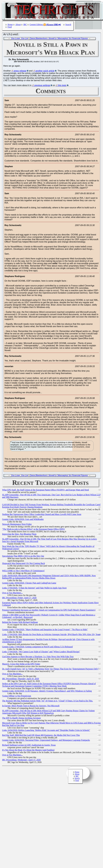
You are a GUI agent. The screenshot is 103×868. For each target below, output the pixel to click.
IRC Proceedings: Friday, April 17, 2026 (19, 598)
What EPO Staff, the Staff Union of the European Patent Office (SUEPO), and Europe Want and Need (45, 490)
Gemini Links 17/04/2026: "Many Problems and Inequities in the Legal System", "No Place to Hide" (45, 630)
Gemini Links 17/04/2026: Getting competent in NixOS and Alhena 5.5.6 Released (37, 647)
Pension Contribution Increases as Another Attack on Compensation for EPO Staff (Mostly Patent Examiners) (49, 611)
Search (68, 25)
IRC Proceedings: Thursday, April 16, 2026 (21, 679)
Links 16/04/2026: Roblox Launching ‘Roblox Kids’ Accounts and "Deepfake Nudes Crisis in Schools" (46, 731)
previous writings (42, 86)
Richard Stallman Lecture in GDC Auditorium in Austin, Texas (29, 746)
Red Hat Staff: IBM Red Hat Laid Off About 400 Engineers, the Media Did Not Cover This (41, 736)
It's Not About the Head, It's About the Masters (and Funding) (28, 751)
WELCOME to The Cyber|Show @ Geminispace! (23, 571)
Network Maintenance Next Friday (17, 525)
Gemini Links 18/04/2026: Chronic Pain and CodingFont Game (29, 584)
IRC (25, 25)
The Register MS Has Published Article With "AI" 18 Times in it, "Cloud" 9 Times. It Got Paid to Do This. (48, 701)
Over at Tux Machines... (12, 593)
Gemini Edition (36, 25)
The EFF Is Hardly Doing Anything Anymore (22, 719)
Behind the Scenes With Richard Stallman (20, 623)
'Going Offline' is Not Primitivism (17, 697)
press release (20, 71)
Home (10, 25)
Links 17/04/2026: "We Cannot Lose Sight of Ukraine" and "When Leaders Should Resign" (41, 652)
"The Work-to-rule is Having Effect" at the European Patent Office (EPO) (33, 530)
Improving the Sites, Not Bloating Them (19, 535)
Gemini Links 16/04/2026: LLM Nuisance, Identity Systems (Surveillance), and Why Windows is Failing (47, 692)
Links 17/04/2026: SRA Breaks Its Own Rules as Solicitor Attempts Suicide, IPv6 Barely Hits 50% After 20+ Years (51, 635)
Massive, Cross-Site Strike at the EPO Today (21, 665)
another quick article (45, 71)
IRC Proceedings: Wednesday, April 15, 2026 (21, 760)
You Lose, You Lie (20, 39)
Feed (10, 27)
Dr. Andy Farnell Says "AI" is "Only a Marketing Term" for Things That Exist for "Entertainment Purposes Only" (50, 669)
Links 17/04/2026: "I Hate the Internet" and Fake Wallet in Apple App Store (34, 589)
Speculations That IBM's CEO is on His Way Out (23, 557)
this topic (62, 86)
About (18, 25)
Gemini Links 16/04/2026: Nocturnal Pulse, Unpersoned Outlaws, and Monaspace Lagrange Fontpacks (46, 741)
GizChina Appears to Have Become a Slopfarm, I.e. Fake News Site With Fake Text (38, 657)
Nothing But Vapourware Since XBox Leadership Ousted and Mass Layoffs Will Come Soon (42, 515)
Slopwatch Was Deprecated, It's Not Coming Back (24, 564)
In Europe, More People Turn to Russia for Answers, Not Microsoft (31, 706)
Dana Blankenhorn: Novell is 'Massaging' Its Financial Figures (59, 39)
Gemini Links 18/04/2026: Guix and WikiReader (23, 520)
